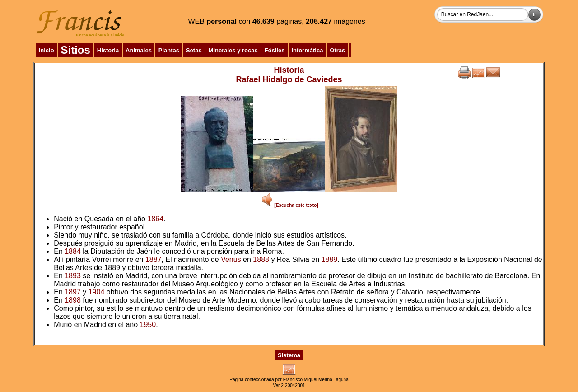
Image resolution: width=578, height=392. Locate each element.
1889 (330, 259)
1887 (154, 259)
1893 (73, 276)
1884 (73, 251)
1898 (73, 300)
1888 (261, 259)
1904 (97, 292)
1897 (73, 292)
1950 (148, 324)
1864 (155, 219)
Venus (231, 259)
